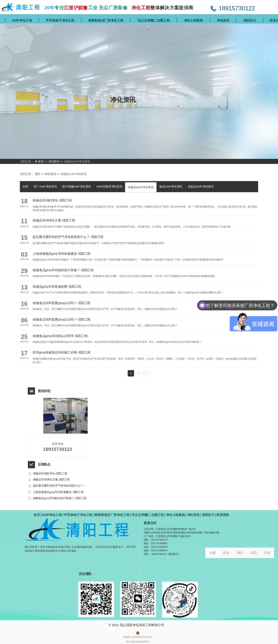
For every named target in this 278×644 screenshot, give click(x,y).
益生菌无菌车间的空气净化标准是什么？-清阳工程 (68, 237)
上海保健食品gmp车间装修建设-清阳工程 (62, 253)
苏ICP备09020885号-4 (138, 642)
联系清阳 (223, 515)
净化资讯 (223, 20)
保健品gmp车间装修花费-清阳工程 (57, 286)
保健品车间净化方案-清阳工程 (54, 221)
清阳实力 (250, 20)
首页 (37, 515)
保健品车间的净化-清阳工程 (52, 201)
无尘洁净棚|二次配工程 (154, 20)
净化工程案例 (193, 20)
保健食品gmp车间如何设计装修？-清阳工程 (63, 270)
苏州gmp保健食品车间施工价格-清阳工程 (62, 352)
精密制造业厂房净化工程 (106, 20)
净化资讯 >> (56, 162)
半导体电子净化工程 (60, 20)
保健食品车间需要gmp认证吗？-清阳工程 (62, 303)
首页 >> (43, 162)
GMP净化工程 (22, 20)
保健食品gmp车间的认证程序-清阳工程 (60, 336)
